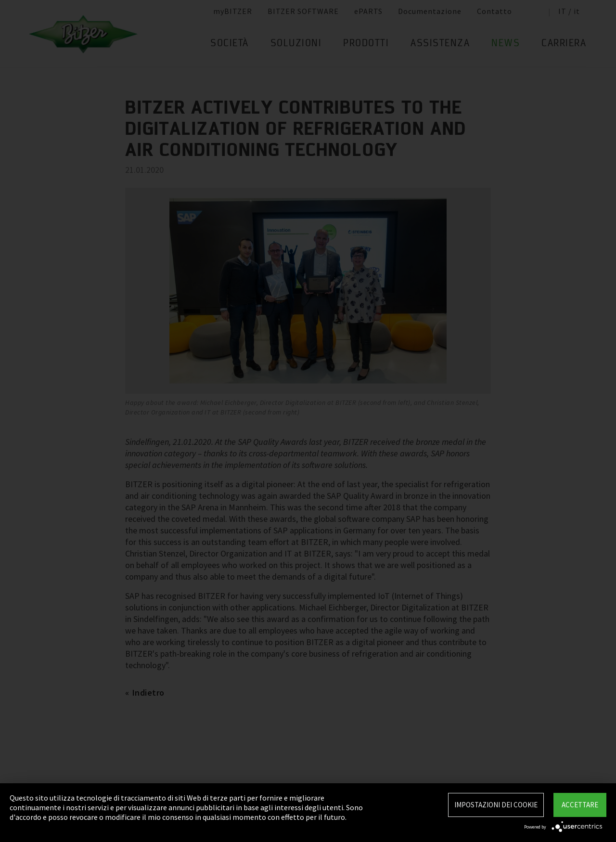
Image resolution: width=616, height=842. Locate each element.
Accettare (580, 805)
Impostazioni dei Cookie (496, 805)
